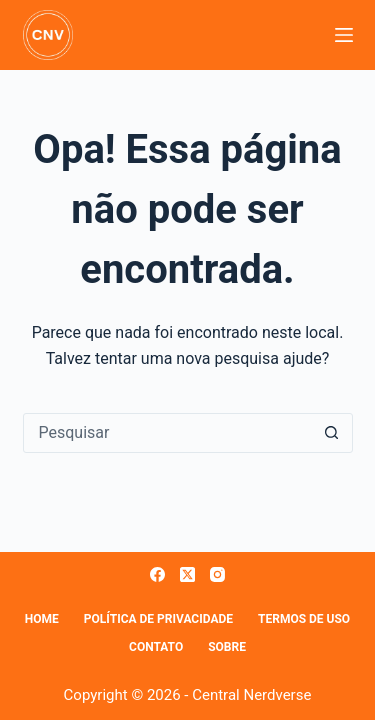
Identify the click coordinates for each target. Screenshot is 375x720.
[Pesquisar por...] (168, 433)
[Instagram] (217, 574)
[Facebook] (157, 574)
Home (42, 619)
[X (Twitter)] (187, 574)
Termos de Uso (304, 619)
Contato (156, 647)
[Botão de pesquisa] (332, 433)
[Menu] (344, 35)
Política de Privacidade (158, 619)
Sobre (227, 647)
